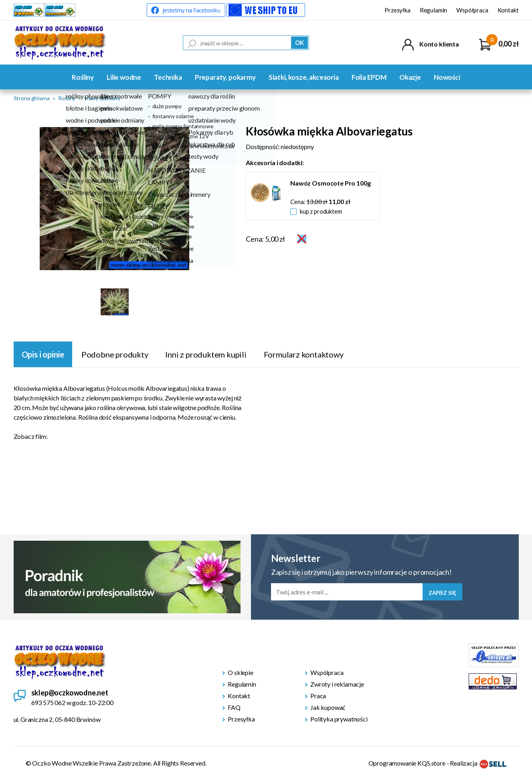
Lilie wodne (124, 77)
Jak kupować (328, 707)
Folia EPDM (369, 77)
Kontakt (508, 10)
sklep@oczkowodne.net (70, 693)
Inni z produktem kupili (206, 354)
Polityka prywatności (339, 719)
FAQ (234, 707)
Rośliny (83, 77)
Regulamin (434, 10)
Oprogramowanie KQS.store (407, 763)
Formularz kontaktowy (304, 354)
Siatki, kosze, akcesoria (304, 77)
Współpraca (472, 10)
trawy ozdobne (102, 98)
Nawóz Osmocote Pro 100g (330, 183)
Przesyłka (397, 10)
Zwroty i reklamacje (337, 684)
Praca (318, 696)
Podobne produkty (115, 354)
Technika (168, 77)
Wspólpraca (327, 672)
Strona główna (32, 98)
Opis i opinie (43, 354)
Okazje (410, 77)
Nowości (447, 77)
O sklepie (241, 672)
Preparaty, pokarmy (225, 77)
